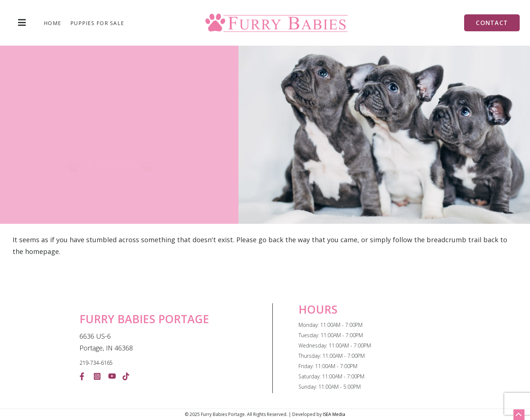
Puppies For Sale (97, 23)
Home (52, 23)
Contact (492, 23)
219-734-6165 (96, 363)
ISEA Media (334, 414)
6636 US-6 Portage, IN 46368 (106, 342)
